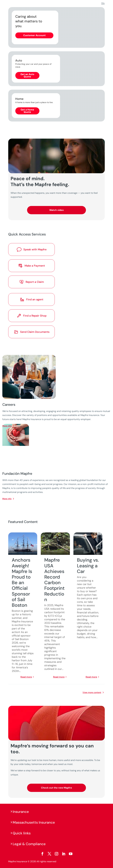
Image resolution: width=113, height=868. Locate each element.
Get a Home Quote (27, 111)
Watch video (56, 210)
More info (7, 499)
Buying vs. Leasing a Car (88, 566)
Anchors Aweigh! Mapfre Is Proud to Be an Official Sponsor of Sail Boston (22, 583)
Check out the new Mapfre (56, 788)
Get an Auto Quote (27, 75)
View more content (92, 692)
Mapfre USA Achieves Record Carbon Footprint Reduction (54, 580)
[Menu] (103, 4)
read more (26, 677)
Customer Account (34, 35)
